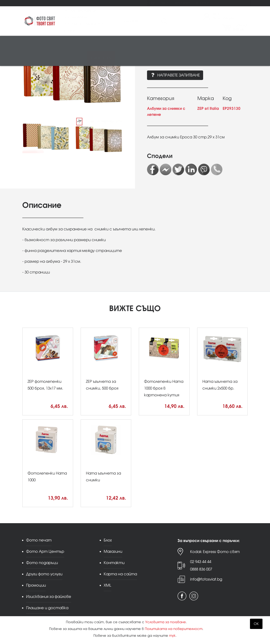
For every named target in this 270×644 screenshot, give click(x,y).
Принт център (101, 59)
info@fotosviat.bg (206, 579)
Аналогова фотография (47, 59)
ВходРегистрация (223, 17)
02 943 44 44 (201, 562)
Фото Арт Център (57, 3)
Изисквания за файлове (49, 596)
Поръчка (240, 28)
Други (80, 59)
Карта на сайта (120, 574)
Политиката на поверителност (174, 629)
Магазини (182, 3)
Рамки (163, 44)
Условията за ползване (166, 622)
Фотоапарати (37, 44)
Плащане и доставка (47, 608)
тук (172, 636)
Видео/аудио (89, 44)
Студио (145, 44)
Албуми (180, 44)
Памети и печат (120, 44)
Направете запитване (175, 75)
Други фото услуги (119, 3)
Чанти (216, 44)
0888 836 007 (201, 569)
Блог (165, 3)
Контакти (203, 3)
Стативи (199, 44)
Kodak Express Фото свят (215, 552)
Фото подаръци (87, 3)
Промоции (147, 3)
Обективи (63, 44)
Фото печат (31, 3)
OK (256, 624)
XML (107, 585)
